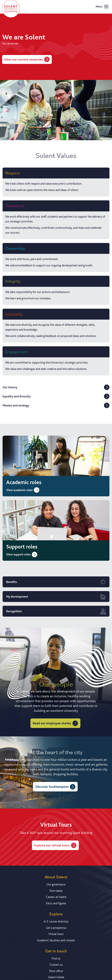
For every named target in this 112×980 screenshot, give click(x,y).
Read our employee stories (55, 723)
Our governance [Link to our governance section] (56, 884)
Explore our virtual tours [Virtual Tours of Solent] (55, 845)
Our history (56, 387)
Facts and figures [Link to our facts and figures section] (56, 903)
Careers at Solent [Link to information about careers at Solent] (56, 897)
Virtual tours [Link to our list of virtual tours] (56, 934)
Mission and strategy (56, 405)
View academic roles (23, 490)
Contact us (56, 965)
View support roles (22, 554)
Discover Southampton (55, 787)
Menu (102, 7)
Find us (56, 958)
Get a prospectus (56, 928)
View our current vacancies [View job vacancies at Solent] (27, 59)
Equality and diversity (56, 396)
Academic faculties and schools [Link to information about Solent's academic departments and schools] (56, 940)
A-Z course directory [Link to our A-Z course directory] (56, 921)
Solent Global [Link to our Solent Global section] (56, 977)
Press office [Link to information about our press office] (56, 971)
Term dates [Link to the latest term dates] (56, 891)
